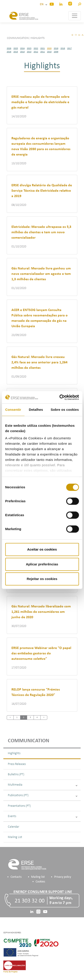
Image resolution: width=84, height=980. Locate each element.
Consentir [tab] (13, 410)
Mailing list (38, 877)
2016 (9, 52)
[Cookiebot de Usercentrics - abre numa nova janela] (60, 397)
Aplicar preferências (42, 564)
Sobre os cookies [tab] (65, 410)
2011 (43, 52)
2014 (22, 52)
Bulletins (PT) (16, 774)
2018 (63, 48)
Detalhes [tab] (36, 410)
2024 (22, 48)
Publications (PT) (43, 795)
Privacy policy (63, 877)
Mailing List (15, 837)
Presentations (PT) (19, 806)
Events (43, 816)
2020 (49, 48)
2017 (69, 48)
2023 (29, 48)
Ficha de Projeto (10, 972)
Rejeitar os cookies (42, 579)
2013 (29, 52)
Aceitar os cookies (42, 549)
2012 (36, 52)
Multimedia (43, 785)
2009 (56, 52)
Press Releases (17, 764)
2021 (43, 48)
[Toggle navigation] (75, 16)
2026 (9, 48)
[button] (79, 3)
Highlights (14, 753)
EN (42, 4)
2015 (16, 52)
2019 (56, 48)
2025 (16, 48)
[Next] (44, 718)
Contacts (16, 877)
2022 (36, 48)
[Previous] (10, 718)
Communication (29, 741)
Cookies (40, 882)
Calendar (14, 827)
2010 (49, 52)
